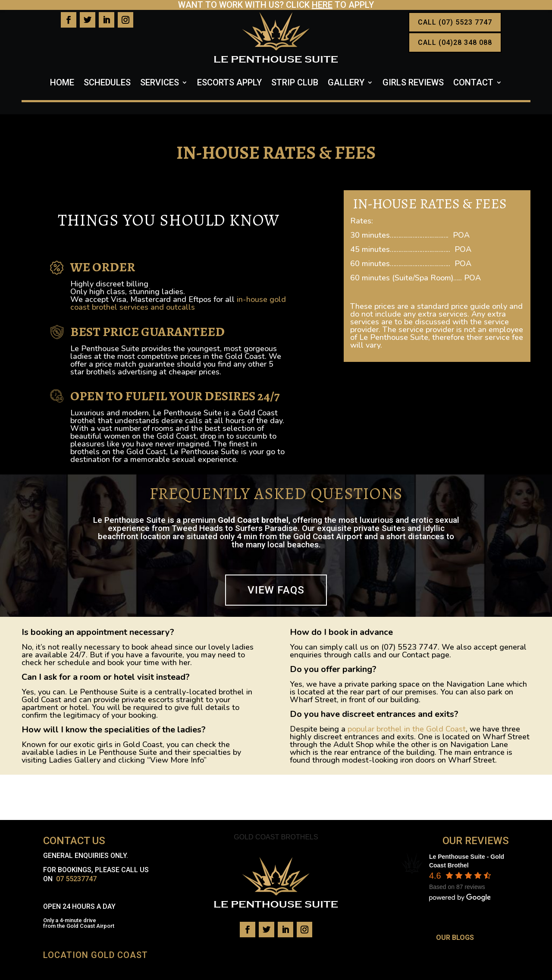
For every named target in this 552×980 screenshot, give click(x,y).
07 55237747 (76, 879)
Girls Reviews (413, 83)
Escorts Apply (229, 83)
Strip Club (295, 83)
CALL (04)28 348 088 (455, 42)
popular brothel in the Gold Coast (407, 729)
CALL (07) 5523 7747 (455, 22)
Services (160, 83)
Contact (473, 83)
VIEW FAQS (276, 590)
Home (62, 83)
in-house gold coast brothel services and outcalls (178, 303)
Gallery (346, 83)
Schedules (107, 83)
